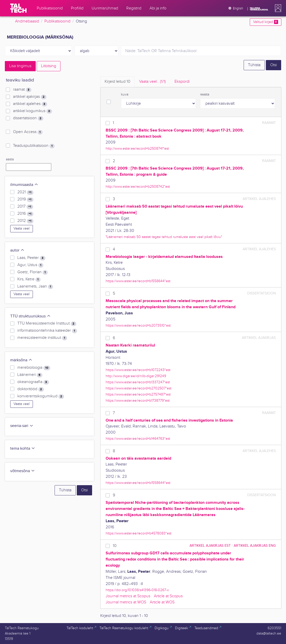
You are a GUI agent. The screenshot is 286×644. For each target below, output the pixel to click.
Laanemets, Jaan (35, 287)
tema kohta (23, 449)
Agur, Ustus (30, 265)
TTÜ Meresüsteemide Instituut (47, 324)
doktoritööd (30, 389)
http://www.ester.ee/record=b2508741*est (137, 148)
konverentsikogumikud (41, 396)
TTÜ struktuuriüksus (30, 316)
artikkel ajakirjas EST (210, 546)
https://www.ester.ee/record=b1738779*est (138, 401)
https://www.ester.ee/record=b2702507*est (139, 388)
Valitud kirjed (265, 22)
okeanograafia (33, 382)
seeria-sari (22, 426)
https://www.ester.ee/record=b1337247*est (138, 382)
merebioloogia (34, 368)
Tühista (254, 65)
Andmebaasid (27, 21)
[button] (277, 8)
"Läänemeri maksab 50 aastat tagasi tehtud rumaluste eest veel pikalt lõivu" (164, 237)
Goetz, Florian (32, 272)
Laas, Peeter (31, 258)
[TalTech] (18, 8)
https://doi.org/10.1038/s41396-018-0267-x (137, 590)
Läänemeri (30, 375)
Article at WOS (162, 602)
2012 (25, 221)
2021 (25, 192)
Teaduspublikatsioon (34, 146)
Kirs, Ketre (29, 279)
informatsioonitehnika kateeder (47, 331)
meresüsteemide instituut (42, 338)
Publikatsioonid (57, 21)
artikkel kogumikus (32, 111)
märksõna (21, 360)
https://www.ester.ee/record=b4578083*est (139, 533)
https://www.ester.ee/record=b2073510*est (138, 325)
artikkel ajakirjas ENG (255, 546)
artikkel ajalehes (30, 104)
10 (115, 546)
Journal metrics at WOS (126, 602)
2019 (25, 199)
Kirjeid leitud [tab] (117, 82)
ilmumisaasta (24, 185)
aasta (10, 159)
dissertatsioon (28, 118)
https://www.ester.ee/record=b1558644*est (138, 281)
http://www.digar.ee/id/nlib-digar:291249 (136, 376)
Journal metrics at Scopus (128, 596)
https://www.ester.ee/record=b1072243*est (138, 370)
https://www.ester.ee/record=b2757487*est (138, 394)
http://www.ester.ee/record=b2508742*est (138, 187)
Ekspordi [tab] (182, 82)
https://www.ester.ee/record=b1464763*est (138, 439)
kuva (125, 94)
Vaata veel (22, 229)
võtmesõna (23, 471)
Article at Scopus (168, 596)
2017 (25, 207)
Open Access (28, 132)
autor (17, 250)
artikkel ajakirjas (30, 97)
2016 (25, 214)
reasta (205, 94)
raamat (22, 90)
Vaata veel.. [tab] (152, 82)
